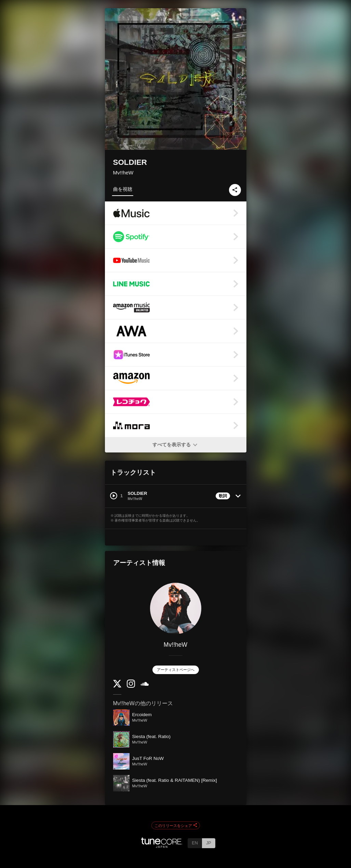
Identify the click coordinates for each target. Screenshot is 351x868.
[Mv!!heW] (176, 608)
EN (195, 843)
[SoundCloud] (145, 684)
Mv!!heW (123, 173)
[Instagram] (131, 686)
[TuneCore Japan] (162, 846)
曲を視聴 (123, 189)
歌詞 (223, 496)
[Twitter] (117, 686)
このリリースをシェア (176, 826)
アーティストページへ (176, 670)
